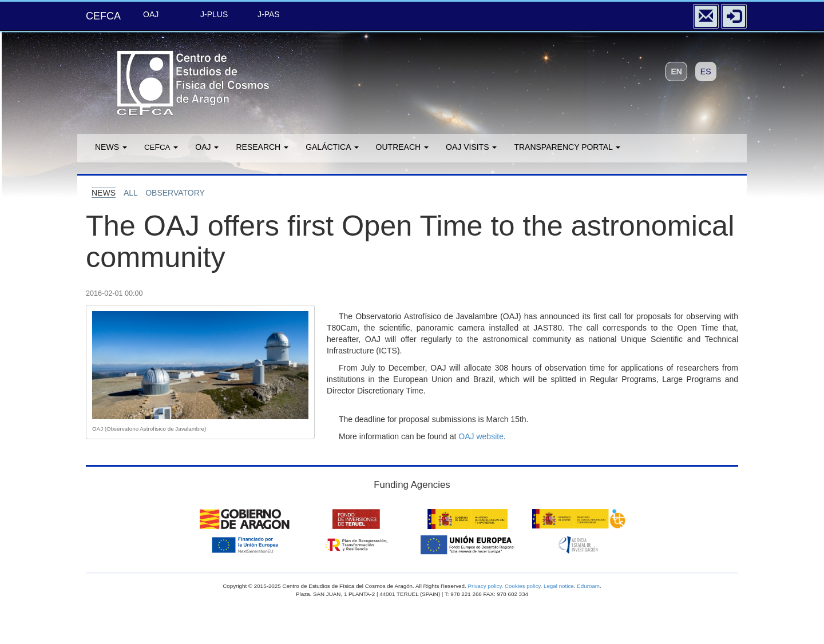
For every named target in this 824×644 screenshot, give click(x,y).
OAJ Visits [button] (471, 147)
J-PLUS (214, 14)
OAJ (151, 14)
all (130, 193)
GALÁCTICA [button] (332, 147)
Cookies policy (522, 586)
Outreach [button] (402, 147)
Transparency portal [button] (567, 147)
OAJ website (481, 436)
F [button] (161, 147)
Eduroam (588, 586)
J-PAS (269, 14)
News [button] (111, 147)
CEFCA (103, 16)
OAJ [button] (207, 147)
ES (706, 71)
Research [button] (262, 147)
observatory (175, 193)
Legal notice (559, 586)
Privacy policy (484, 586)
